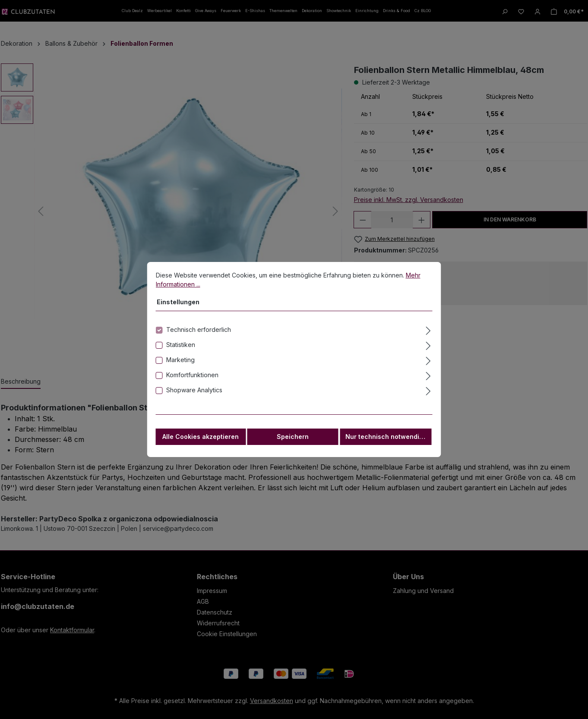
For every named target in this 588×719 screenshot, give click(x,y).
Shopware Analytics (194, 393)
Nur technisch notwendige (386, 440)
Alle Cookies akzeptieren (201, 440)
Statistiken (181, 348)
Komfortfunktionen (192, 378)
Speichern (293, 440)
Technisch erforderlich (199, 333)
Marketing (180, 363)
